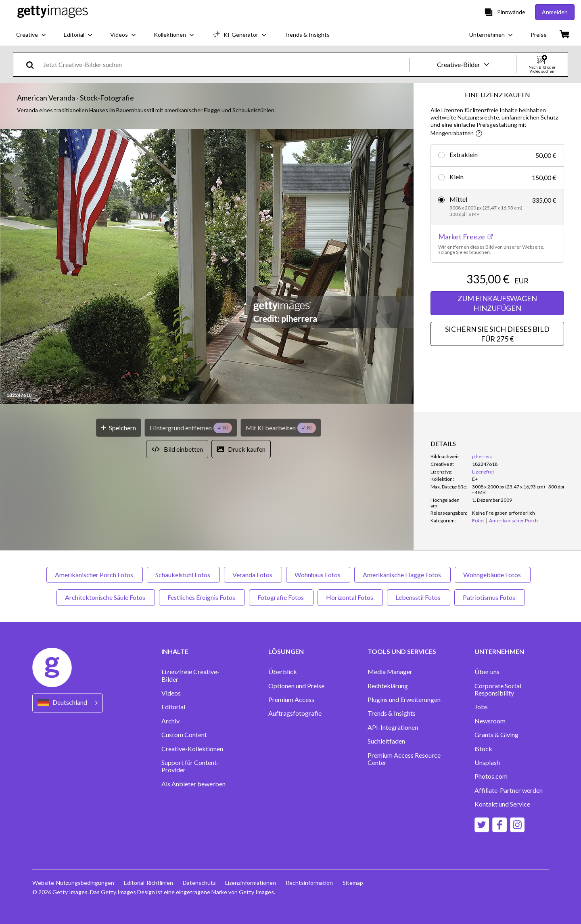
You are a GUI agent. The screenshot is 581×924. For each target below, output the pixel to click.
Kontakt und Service (502, 804)
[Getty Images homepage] (53, 12)
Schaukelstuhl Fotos (183, 575)
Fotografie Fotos (281, 597)
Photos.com (491, 776)
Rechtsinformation (309, 883)
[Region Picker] (68, 703)
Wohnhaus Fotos (318, 575)
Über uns (487, 672)
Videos (171, 693)
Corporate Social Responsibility (498, 689)
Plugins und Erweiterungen (404, 700)
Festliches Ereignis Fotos (202, 597)
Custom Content (184, 735)
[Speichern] (119, 428)
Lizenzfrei (483, 472)
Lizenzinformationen (251, 883)
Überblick (283, 672)
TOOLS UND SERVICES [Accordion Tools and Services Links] (402, 652)
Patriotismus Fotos (490, 597)
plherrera (482, 456)
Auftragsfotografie (295, 713)
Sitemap (353, 883)
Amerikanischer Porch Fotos (95, 575)
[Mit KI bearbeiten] (281, 428)
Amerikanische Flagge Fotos (402, 575)
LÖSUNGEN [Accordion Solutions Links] (286, 652)
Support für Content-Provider (190, 766)
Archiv (170, 721)
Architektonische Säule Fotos (106, 597)
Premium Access (291, 700)
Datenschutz (199, 883)
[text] (225, 64)
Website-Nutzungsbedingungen (73, 883)
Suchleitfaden (386, 741)
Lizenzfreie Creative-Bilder (190, 675)
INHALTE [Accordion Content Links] (175, 652)
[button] (207, 267)
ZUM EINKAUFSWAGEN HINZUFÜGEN (497, 303)
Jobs (481, 707)
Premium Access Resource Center (404, 759)
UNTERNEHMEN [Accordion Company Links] (499, 652)
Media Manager (390, 672)
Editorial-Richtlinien (148, 883)
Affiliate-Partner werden (509, 790)
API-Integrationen (393, 727)
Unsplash (487, 763)
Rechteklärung (388, 686)
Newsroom (490, 721)
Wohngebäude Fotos (493, 575)
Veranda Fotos (253, 575)
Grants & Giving (496, 735)
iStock (483, 749)
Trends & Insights (392, 713)
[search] (33, 64)
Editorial (173, 707)
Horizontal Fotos (350, 597)
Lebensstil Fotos (419, 597)
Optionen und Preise (296, 686)
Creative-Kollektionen (192, 749)
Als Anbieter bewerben (193, 784)
